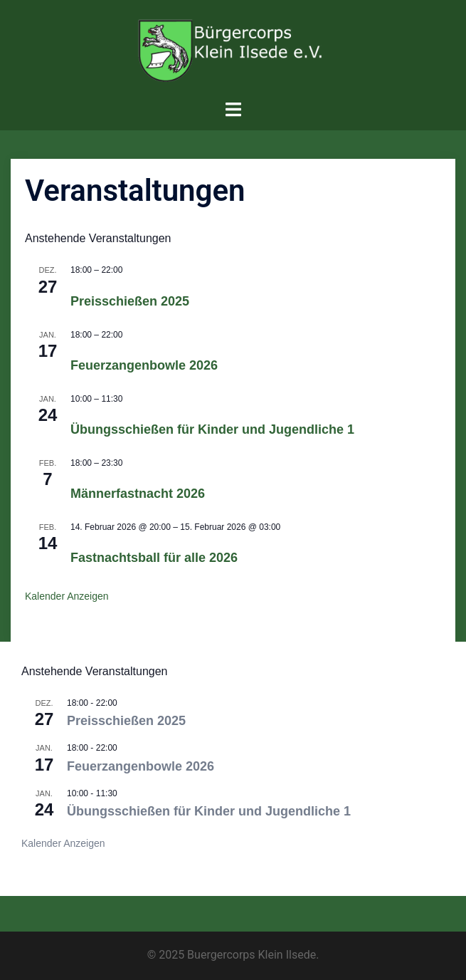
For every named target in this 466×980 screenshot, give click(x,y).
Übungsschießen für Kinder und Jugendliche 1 (212, 429)
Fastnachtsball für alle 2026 (154, 558)
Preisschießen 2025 (130, 301)
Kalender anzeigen (67, 596)
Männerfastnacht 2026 (138, 494)
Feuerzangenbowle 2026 (144, 365)
